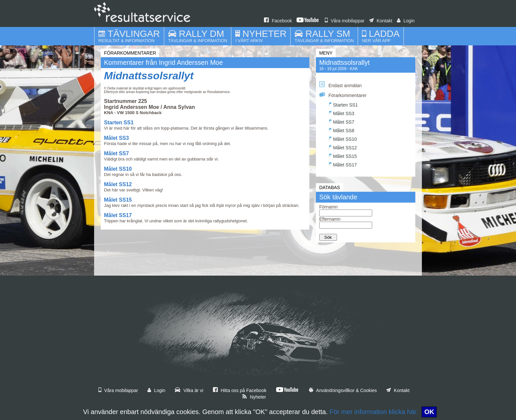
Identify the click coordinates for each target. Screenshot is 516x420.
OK (429, 412)
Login (406, 21)
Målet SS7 (116, 153)
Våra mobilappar (345, 21)
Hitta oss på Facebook (240, 390)
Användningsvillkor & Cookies (343, 390)
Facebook (278, 21)
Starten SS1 (119, 123)
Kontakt (381, 21)
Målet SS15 (118, 200)
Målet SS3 (116, 138)
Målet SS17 (118, 215)
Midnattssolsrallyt (149, 76)
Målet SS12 (118, 184)
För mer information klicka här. (374, 412)
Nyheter (254, 397)
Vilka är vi (189, 390)
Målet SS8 (342, 130)
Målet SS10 (118, 169)
